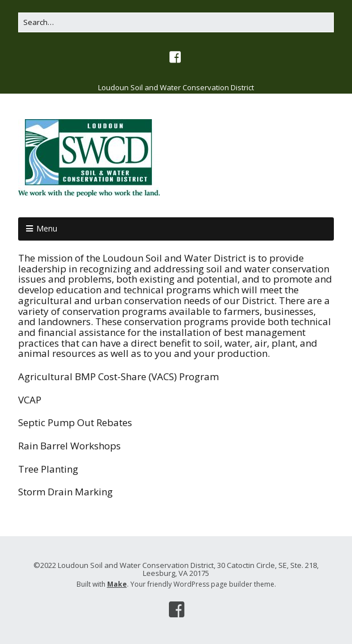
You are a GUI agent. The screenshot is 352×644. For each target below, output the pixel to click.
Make (117, 584)
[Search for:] (176, 22)
